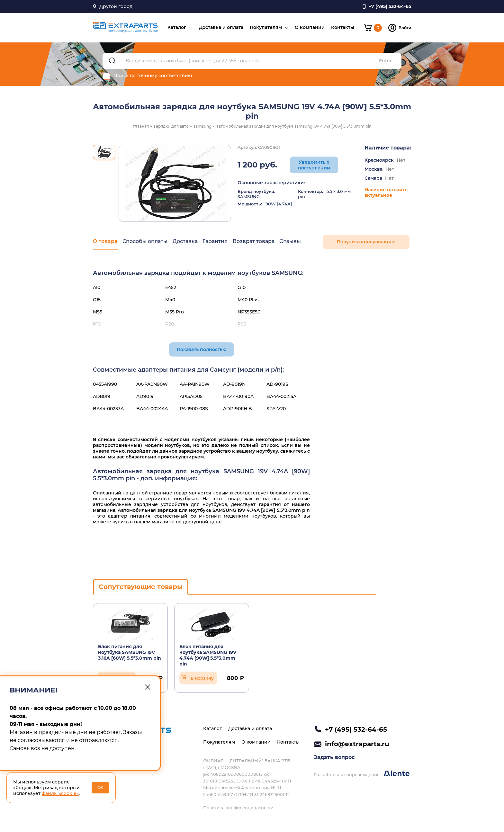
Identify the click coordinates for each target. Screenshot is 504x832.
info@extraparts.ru (357, 744)
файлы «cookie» (60, 793)
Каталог (176, 28)
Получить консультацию (366, 242)
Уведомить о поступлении (314, 165)
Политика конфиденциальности (238, 808)
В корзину (202, 678)
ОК (100, 787)
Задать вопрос (334, 758)
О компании (309, 28)
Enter (385, 61)
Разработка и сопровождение (362, 774)
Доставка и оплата (221, 28)
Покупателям (265, 28)
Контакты (342, 28)
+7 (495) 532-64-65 (356, 729)
